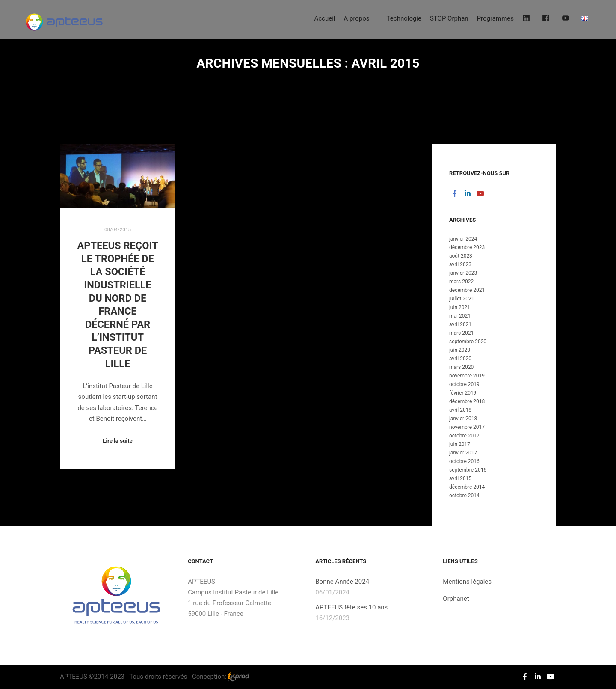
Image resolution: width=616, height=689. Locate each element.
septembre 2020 (468, 342)
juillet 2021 (462, 299)
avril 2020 (460, 359)
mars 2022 (461, 282)
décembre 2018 (467, 401)
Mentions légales (467, 582)
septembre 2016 (468, 470)
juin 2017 (460, 444)
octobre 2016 (464, 461)
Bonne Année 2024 (342, 582)
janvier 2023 (463, 273)
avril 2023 (460, 264)
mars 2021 (461, 333)
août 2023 (461, 256)
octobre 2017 (464, 436)
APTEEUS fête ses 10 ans (351, 607)
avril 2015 (460, 478)
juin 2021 (460, 307)
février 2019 (463, 393)
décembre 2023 (467, 247)
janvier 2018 (463, 419)
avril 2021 (460, 324)
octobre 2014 (464, 496)
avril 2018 (460, 410)
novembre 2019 (467, 376)
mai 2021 (460, 316)
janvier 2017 (463, 453)
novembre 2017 (467, 427)
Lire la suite (118, 441)
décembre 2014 (467, 487)
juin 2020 (460, 350)
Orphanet (456, 599)
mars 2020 (461, 367)
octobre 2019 (464, 384)
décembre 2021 (467, 290)
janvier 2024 (463, 239)
